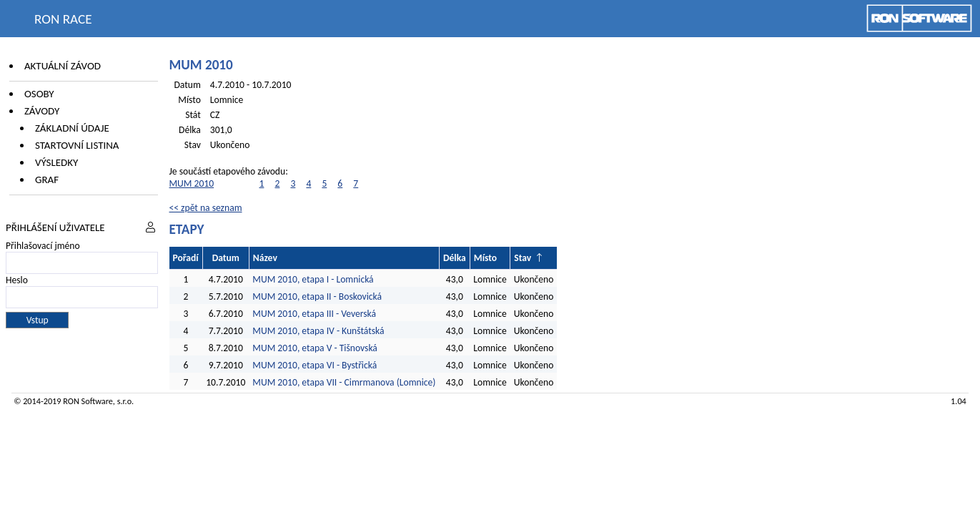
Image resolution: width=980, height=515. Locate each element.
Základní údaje (72, 128)
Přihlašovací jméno (43, 246)
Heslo (17, 280)
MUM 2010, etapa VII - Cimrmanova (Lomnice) (344, 382)
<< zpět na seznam (206, 208)
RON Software (88, 401)
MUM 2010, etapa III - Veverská (314, 314)
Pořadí (186, 258)
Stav (523, 258)
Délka (455, 258)
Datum (226, 258)
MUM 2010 (192, 183)
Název (265, 258)
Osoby (39, 94)
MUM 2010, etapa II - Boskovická (317, 296)
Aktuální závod (63, 66)
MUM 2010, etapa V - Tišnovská (315, 348)
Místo (485, 258)
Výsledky (56, 162)
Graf (47, 180)
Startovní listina (77, 145)
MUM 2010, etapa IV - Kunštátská (318, 331)
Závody (42, 111)
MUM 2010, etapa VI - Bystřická (315, 365)
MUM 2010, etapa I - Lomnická (313, 279)
